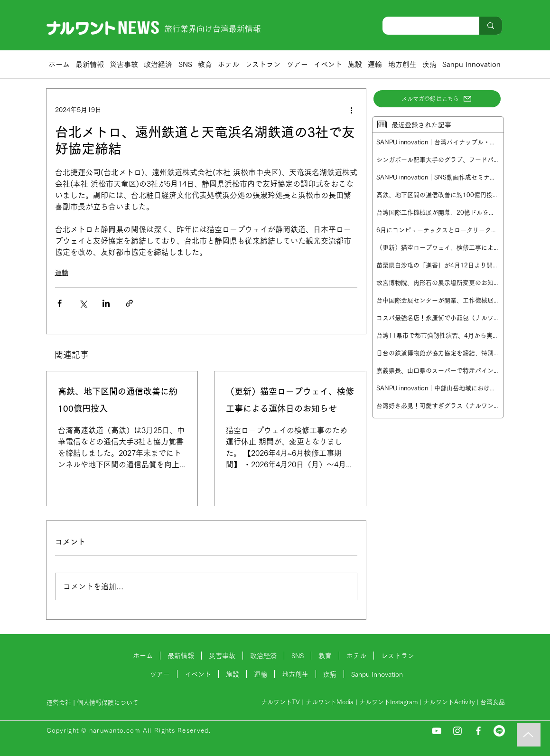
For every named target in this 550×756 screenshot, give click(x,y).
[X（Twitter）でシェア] (83, 303)
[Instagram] (457, 731)
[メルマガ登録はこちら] (437, 99)
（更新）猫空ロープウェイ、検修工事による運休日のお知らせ (290, 400)
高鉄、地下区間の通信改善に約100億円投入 (118, 400)
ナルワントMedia (330, 702)
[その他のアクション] (352, 110)
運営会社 (59, 703)
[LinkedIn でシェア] (106, 303)
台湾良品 (493, 702)
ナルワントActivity (449, 702)
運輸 (62, 273)
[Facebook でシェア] (60, 303)
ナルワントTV (280, 702)
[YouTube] (437, 731)
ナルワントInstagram (388, 702)
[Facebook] (478, 731)
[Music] (529, 735)
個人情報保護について (109, 703)
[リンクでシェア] (129, 303)
